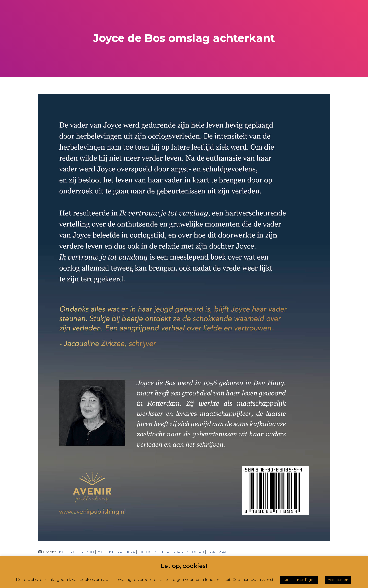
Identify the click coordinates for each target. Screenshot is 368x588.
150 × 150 (66, 552)
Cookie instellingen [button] (299, 580)
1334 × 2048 (172, 552)
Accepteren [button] (338, 580)
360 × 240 (195, 552)
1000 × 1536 (148, 552)
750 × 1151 (105, 552)
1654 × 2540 (217, 552)
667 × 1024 (126, 552)
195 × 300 (86, 552)
